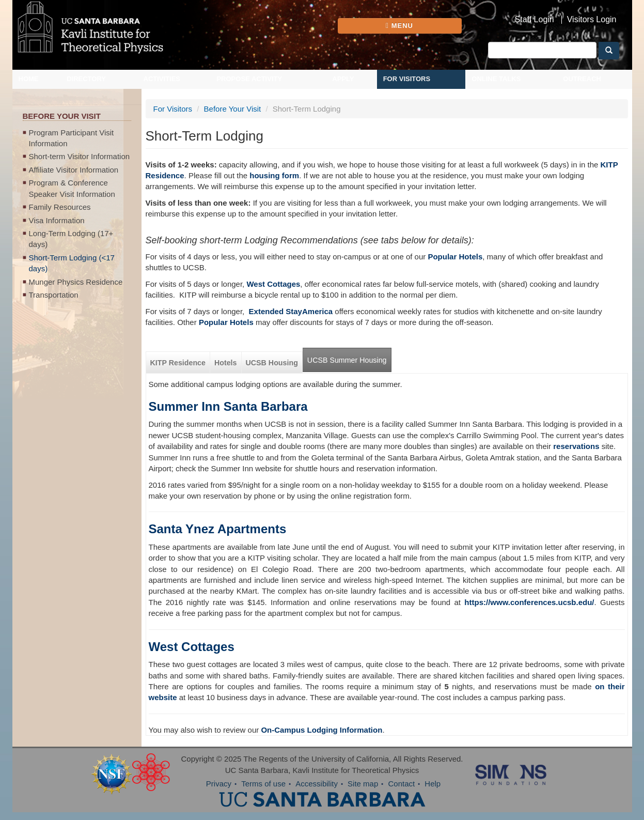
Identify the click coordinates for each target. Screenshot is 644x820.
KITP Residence (178, 363)
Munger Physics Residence (76, 282)
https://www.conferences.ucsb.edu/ (529, 602)
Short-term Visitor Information (80, 156)
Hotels (226, 363)
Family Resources (60, 207)
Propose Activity (249, 79)
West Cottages (192, 647)
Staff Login (535, 20)
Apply (343, 79)
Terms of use (263, 784)
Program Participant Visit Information (72, 138)
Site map (363, 784)
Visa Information (57, 220)
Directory (86, 79)
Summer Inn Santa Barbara (228, 406)
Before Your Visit (233, 109)
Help (433, 784)
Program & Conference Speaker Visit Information (72, 188)
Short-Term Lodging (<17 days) (72, 263)
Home (29, 79)
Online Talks (496, 79)
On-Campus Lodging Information (321, 730)
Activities (162, 79)
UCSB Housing (272, 363)
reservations (576, 446)
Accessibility (317, 784)
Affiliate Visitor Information (74, 170)
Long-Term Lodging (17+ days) (71, 239)
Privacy (219, 784)
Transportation (54, 295)
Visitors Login (592, 20)
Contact (401, 784)
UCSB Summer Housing (347, 360)
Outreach (582, 79)
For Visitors (407, 79)
